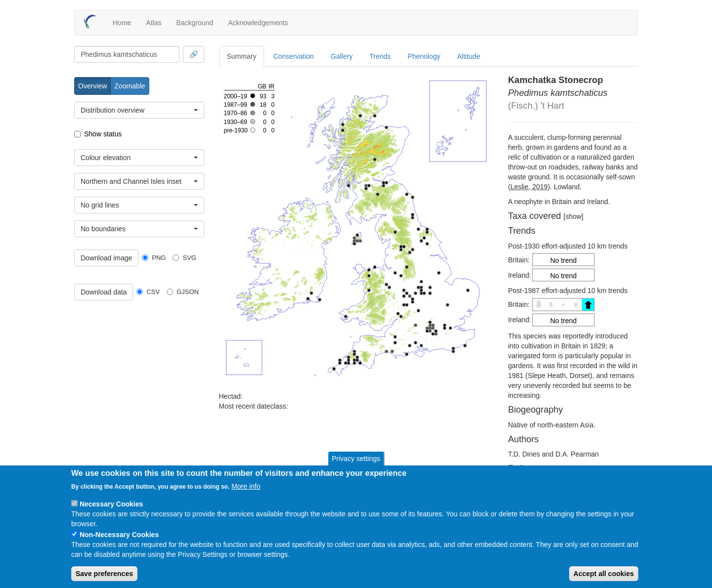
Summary (242, 56)
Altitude (469, 56)
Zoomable (130, 86)
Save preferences (104, 574)
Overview (92, 86)
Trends (380, 56)
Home (122, 23)
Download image (106, 258)
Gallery (342, 56)
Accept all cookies (604, 574)
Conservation (293, 56)
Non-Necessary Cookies (119, 535)
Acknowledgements (258, 23)
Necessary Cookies (111, 504)
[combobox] (127, 54)
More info (246, 486)
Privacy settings (356, 459)
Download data (104, 292)
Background (195, 23)
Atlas (154, 23)
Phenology (424, 56)
